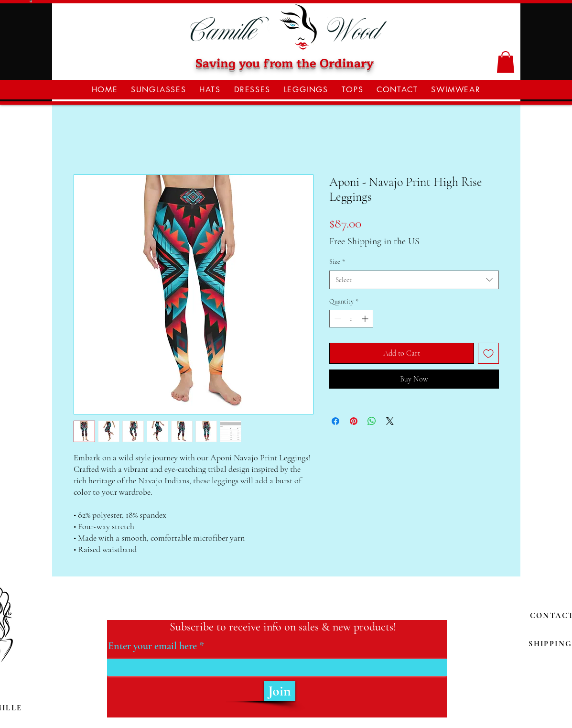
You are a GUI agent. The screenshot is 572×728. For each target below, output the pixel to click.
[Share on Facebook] (335, 421)
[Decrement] (337, 319)
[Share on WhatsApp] (372, 421)
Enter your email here (152, 646)
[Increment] (366, 319)
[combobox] (414, 280)
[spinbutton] (351, 319)
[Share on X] (390, 421)
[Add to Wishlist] (488, 353)
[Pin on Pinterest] (354, 421)
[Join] (280, 691)
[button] (506, 62)
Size (337, 262)
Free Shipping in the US (374, 241)
